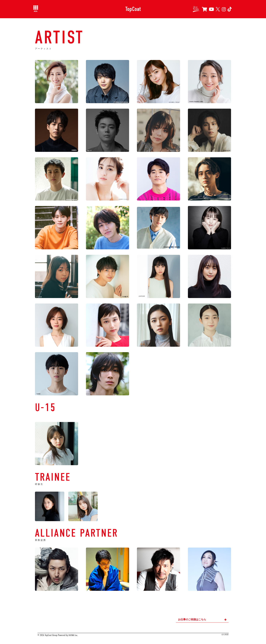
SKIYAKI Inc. (74, 635)
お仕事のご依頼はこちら (202, 619)
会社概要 (225, 635)
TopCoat (133, 9)
